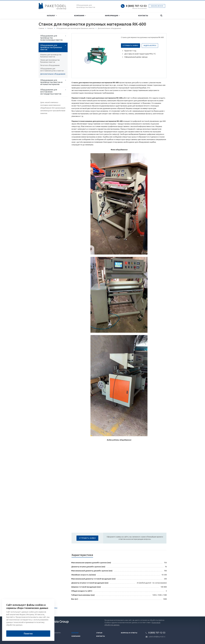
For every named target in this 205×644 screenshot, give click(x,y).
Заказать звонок (157, 6)
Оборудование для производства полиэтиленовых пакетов (51, 38)
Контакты (143, 16)
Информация (112, 16)
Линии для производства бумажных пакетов (50, 61)
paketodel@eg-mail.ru (157, 637)
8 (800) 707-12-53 (136, 6)
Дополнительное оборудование (53, 74)
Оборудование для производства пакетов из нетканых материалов (51, 82)
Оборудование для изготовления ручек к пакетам (52, 70)
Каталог (52, 16)
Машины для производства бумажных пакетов (51, 56)
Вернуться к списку (47, 608)
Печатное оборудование (50, 65)
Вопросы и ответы (129, 633)
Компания (80, 16)
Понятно (28, 634)
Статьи (99, 633)
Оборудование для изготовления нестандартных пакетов (51, 92)
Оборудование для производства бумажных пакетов (51, 47)
